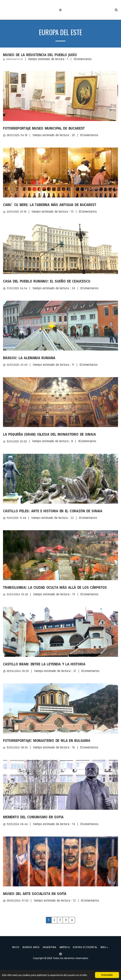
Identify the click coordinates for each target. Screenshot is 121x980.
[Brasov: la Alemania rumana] (60, 358)
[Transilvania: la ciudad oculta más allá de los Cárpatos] (60, 588)
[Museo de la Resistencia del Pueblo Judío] (60, 55)
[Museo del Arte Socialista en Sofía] (60, 894)
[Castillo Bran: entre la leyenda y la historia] (60, 664)
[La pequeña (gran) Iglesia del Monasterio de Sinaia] (60, 435)
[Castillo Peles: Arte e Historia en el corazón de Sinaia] (60, 511)
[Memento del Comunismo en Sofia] (60, 817)
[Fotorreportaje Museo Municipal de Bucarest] (60, 129)
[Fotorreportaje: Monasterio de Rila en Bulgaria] (60, 741)
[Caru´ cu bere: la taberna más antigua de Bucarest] (60, 205)
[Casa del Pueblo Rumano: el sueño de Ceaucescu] (60, 281)
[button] (4, 10)
